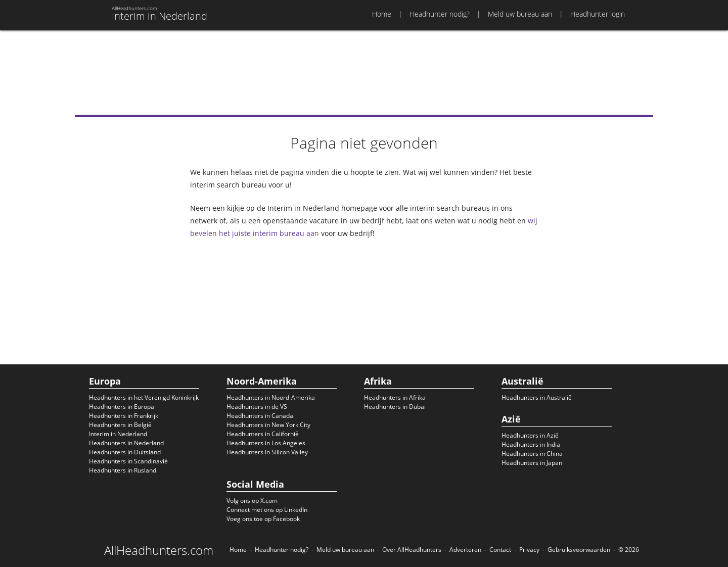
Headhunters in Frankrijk (124, 416)
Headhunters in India (531, 444)
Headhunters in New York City (268, 425)
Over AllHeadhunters (412, 550)
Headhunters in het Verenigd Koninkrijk (144, 397)
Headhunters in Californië (263, 434)
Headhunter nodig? (440, 14)
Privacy (529, 550)
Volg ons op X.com (252, 501)
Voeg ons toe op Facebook (263, 519)
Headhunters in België (120, 425)
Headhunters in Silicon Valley (267, 452)
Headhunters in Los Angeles (266, 443)
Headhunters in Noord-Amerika (271, 397)
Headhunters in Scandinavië (128, 461)
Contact (500, 550)
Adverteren (465, 550)
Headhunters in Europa (122, 407)
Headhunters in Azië (530, 435)
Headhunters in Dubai (395, 407)
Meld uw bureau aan (520, 14)
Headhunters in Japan (532, 463)
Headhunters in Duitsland (125, 452)
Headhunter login (598, 14)
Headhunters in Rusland (123, 470)
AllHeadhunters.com (159, 550)
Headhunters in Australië (537, 397)
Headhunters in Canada (260, 416)
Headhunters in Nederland (126, 443)
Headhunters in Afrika (395, 397)
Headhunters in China (532, 454)
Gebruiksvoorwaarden (579, 550)
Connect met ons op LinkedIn (267, 510)
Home (382, 14)
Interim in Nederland (118, 434)
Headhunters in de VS (257, 407)
